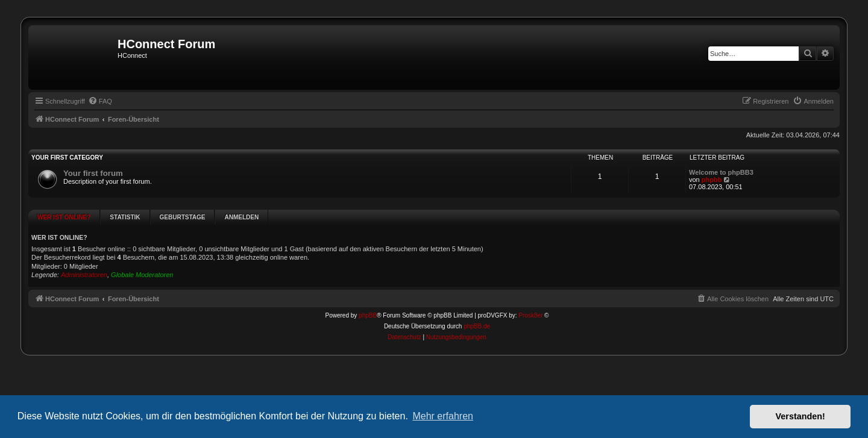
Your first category (67, 158)
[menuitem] (100, 101)
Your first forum (93, 173)
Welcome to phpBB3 (721, 172)
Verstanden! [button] (800, 416)
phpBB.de (477, 298)
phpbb (712, 180)
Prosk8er (530, 287)
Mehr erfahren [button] (443, 416)
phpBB (368, 287)
